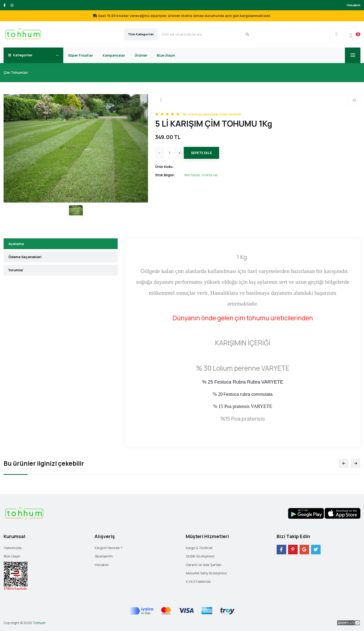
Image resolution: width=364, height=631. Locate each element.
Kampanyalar (114, 55)
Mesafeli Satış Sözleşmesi (206, 573)
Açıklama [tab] (16, 244)
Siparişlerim (104, 556)
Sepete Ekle (201, 153)
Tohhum (39, 623)
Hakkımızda (13, 548)
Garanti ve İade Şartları (204, 565)
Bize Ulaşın (166, 55)
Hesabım (353, 5)
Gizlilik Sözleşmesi (200, 556)
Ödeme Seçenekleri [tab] (25, 257)
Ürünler (141, 55)
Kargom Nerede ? (109, 548)
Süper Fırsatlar (81, 55)
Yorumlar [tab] (16, 270)
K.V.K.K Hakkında (198, 581)
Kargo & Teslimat (199, 548)
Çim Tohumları (16, 72)
